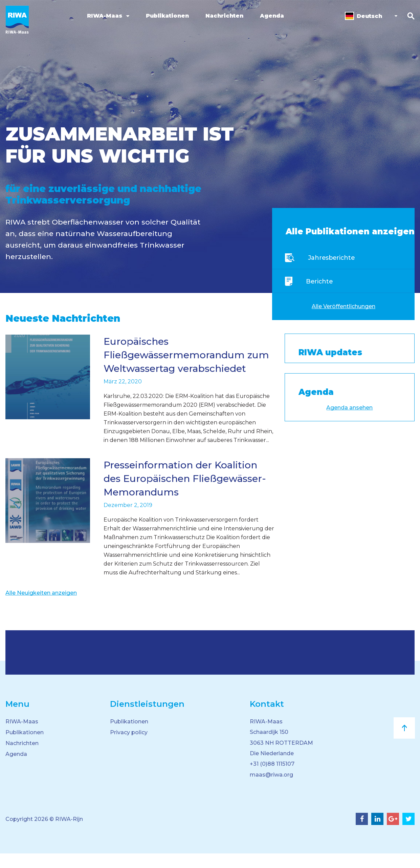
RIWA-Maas (103, 16)
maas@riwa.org (271, 789)
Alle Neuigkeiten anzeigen (41, 606)
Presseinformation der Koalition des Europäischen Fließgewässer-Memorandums (185, 492)
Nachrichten (223, 16)
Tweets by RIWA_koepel (318, 359)
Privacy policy (129, 746)
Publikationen (166, 16)
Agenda (271, 16)
